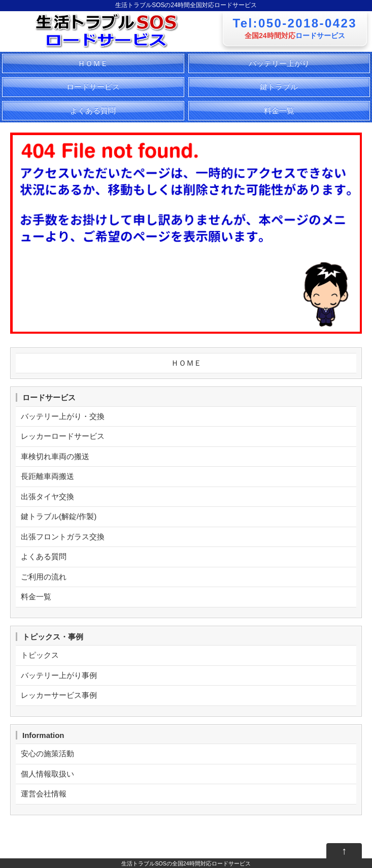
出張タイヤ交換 (47, 496)
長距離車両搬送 (47, 476)
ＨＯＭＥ (93, 63)
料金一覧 (279, 110)
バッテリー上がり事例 (59, 675)
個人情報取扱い (47, 774)
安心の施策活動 (47, 753)
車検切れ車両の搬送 (55, 456)
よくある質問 (93, 110)
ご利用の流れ (44, 577)
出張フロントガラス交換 (63, 537)
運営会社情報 (44, 794)
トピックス (40, 655)
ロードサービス (93, 87)
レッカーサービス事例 (59, 695)
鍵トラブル (279, 87)
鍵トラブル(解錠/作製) (59, 516)
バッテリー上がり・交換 (63, 416)
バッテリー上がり (279, 63)
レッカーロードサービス (63, 436)
